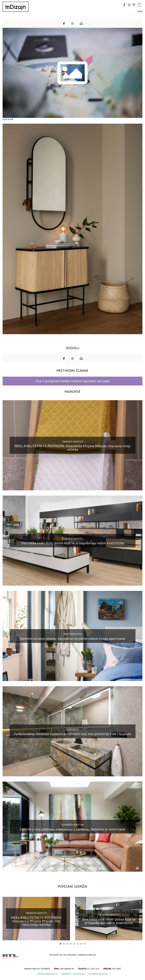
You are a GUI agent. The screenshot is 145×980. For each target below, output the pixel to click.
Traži (140, 11)
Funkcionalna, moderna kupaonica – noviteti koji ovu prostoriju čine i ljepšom (72, 734)
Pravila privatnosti (48, 974)
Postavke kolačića (98, 974)
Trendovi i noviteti (72, 442)
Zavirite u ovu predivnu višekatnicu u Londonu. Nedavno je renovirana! (72, 829)
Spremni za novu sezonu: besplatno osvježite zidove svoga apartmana (73, 638)
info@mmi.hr (67, 969)
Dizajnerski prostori (73, 825)
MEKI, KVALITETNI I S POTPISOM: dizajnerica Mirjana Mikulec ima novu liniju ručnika (72, 448)
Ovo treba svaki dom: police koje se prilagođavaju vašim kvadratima (73, 543)
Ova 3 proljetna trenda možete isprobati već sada (73, 381)
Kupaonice (73, 729)
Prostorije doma (73, 634)
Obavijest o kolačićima (73, 974)
